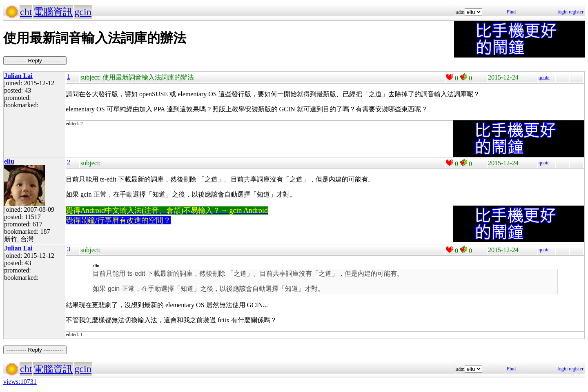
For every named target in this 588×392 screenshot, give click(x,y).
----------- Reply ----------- (35, 61)
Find (511, 12)
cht (26, 12)
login (562, 12)
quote (544, 78)
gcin (83, 12)
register (576, 12)
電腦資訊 (53, 12)
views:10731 (20, 382)
